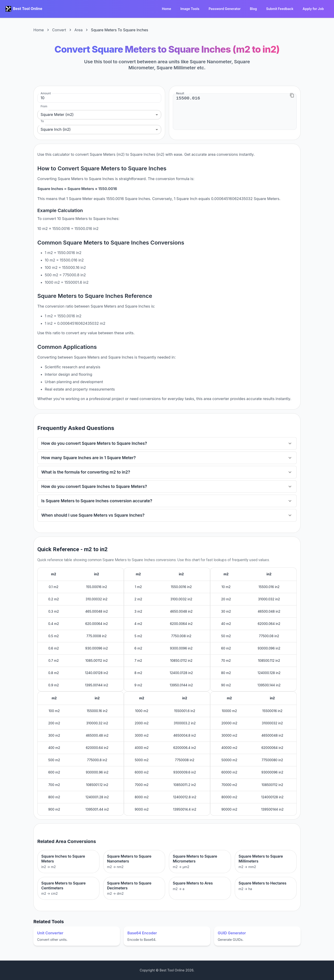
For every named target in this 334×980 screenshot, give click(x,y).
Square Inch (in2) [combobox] (56, 129)
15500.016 (235, 111)
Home (167, 9)
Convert (59, 30)
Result (180, 93)
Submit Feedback (280, 9)
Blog (253, 9)
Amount (46, 93)
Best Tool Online (28, 9)
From (44, 106)
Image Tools (190, 9)
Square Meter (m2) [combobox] (57, 115)
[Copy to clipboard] (292, 95)
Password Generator (225, 9)
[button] (167, 443)
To (42, 121)
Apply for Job (313, 9)
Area (79, 30)
